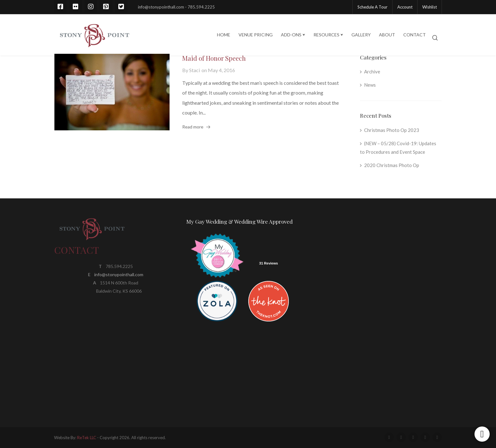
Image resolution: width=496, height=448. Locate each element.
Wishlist (430, 7)
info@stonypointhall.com (119, 274)
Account (405, 7)
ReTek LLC (87, 438)
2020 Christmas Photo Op (392, 165)
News (370, 85)
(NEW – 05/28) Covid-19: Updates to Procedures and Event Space (398, 148)
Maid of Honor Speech (214, 58)
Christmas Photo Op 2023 (392, 130)
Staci (195, 70)
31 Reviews (268, 263)
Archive (372, 72)
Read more (193, 127)
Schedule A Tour (372, 7)
